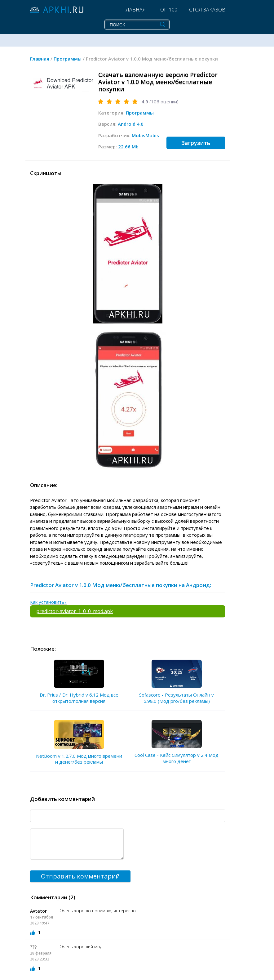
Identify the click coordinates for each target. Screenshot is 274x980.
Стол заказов (207, 10)
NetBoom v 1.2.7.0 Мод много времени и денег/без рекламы (79, 759)
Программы (140, 113)
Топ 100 (167, 10)
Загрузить (196, 143)
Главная (134, 10)
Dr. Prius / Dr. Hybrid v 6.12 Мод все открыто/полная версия (79, 698)
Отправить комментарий (80, 876)
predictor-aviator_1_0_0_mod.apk (75, 611)
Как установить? (48, 602)
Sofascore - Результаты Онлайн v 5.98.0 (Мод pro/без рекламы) (177, 698)
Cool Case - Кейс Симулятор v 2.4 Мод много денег (177, 758)
